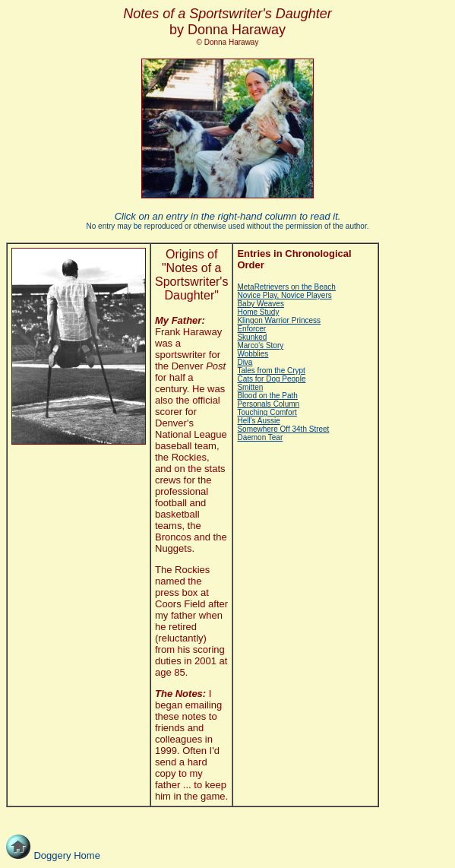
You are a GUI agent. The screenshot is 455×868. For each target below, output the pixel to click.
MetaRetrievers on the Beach (286, 287)
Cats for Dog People (271, 379)
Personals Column (268, 404)
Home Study (258, 312)
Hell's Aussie (258, 421)
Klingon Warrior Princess (279, 320)
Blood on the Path (267, 396)
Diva (245, 362)
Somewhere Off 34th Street (283, 429)
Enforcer (251, 329)
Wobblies (253, 354)
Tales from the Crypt (271, 371)
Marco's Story (260, 345)
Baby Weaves (261, 304)
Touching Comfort (267, 412)
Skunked (252, 337)
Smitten (250, 387)
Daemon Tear (260, 437)
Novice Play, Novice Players (284, 295)
